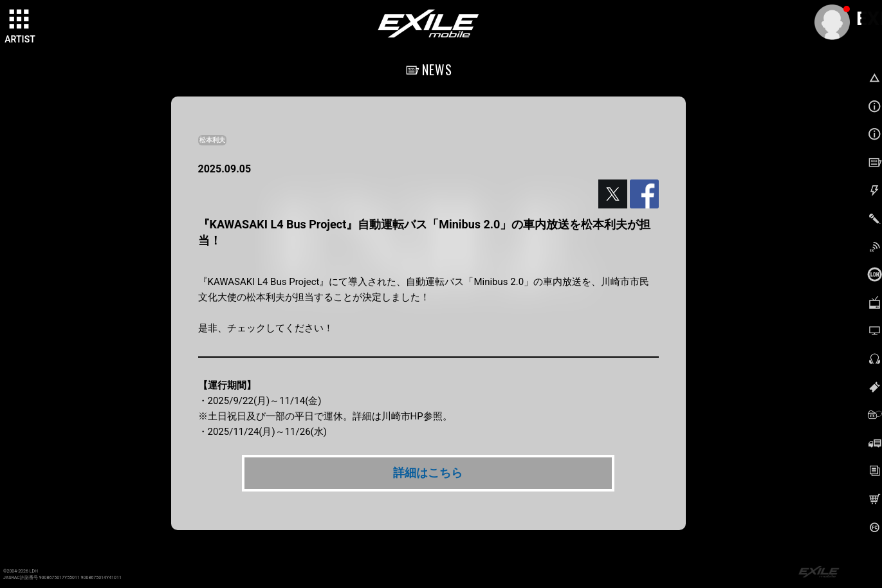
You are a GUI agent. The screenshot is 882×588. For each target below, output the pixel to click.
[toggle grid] (20, 20)
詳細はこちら (428, 473)
